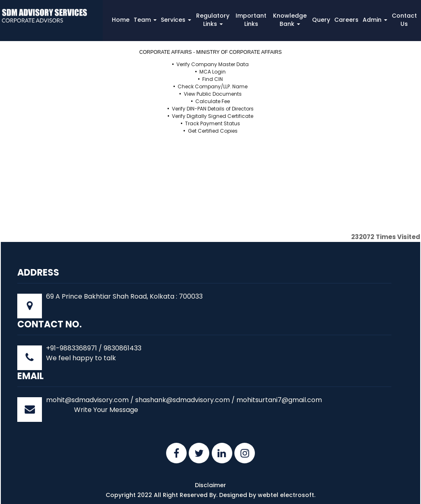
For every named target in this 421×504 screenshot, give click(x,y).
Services (176, 20)
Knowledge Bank (290, 20)
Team (145, 20)
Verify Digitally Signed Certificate (213, 116)
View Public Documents (213, 94)
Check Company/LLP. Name (213, 86)
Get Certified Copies (213, 131)
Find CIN (213, 79)
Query (321, 20)
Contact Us (404, 20)
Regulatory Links (213, 20)
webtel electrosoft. (287, 495)
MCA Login (213, 72)
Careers (346, 20)
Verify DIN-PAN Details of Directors (213, 109)
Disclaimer (210, 485)
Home (121, 20)
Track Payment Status (213, 123)
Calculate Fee (213, 101)
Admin (375, 20)
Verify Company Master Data (213, 64)
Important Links (251, 20)
